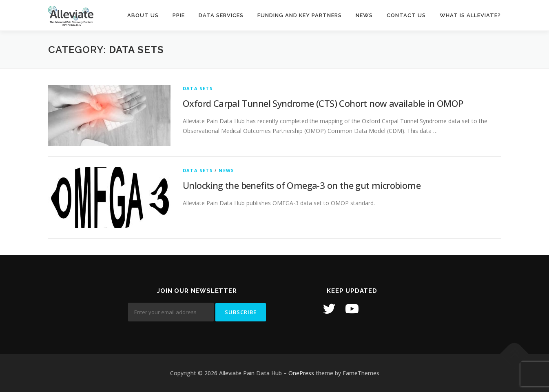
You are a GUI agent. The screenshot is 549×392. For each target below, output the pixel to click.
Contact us (406, 15)
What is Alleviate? (470, 15)
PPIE (179, 15)
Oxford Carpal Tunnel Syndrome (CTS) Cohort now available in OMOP (323, 103)
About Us (143, 15)
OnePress (301, 373)
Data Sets (198, 88)
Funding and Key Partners (300, 15)
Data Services (221, 15)
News (364, 15)
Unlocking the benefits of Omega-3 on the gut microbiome (302, 185)
